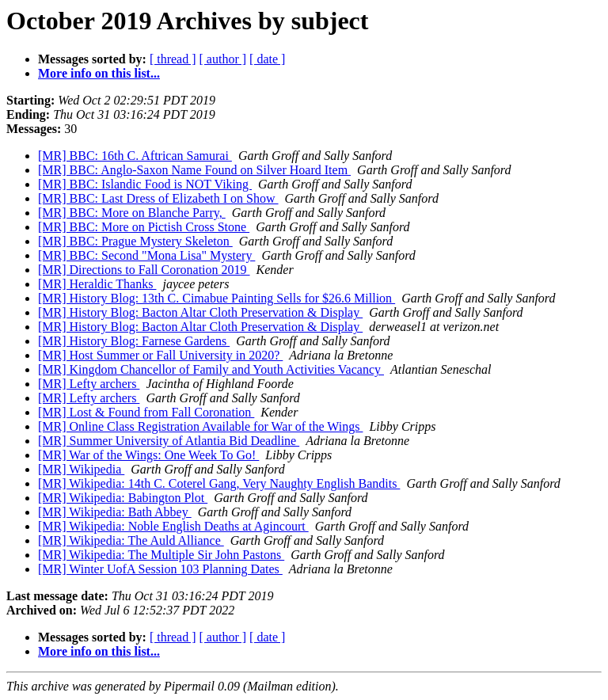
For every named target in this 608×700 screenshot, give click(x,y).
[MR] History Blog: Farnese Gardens (134, 341)
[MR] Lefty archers (89, 384)
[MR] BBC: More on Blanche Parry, (132, 213)
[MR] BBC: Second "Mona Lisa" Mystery (146, 255)
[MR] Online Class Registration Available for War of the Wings (200, 426)
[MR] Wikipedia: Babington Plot (123, 498)
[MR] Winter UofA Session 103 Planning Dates (160, 569)
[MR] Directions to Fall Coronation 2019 (144, 270)
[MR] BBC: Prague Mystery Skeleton (135, 241)
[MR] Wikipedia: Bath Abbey (115, 512)
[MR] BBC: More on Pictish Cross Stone (144, 227)
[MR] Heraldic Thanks (97, 284)
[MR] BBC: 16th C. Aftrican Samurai (135, 156)
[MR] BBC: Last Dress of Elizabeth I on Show (158, 198)
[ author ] (223, 59)
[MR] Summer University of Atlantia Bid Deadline (169, 441)
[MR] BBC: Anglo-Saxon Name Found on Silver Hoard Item (194, 170)
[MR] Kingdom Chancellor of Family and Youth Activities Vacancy (211, 369)
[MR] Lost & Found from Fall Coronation (146, 412)
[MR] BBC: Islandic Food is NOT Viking (145, 184)
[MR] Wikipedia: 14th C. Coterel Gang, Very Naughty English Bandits (219, 483)
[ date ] (267, 59)
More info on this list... (99, 73)
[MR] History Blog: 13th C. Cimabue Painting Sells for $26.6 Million (217, 298)
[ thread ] (173, 59)
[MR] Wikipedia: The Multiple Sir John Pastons (161, 555)
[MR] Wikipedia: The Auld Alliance (131, 540)
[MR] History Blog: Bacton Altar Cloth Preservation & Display (200, 312)
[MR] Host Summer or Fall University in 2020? (160, 355)
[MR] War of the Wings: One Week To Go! (148, 455)
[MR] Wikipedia (81, 469)
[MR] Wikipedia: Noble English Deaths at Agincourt (173, 526)
